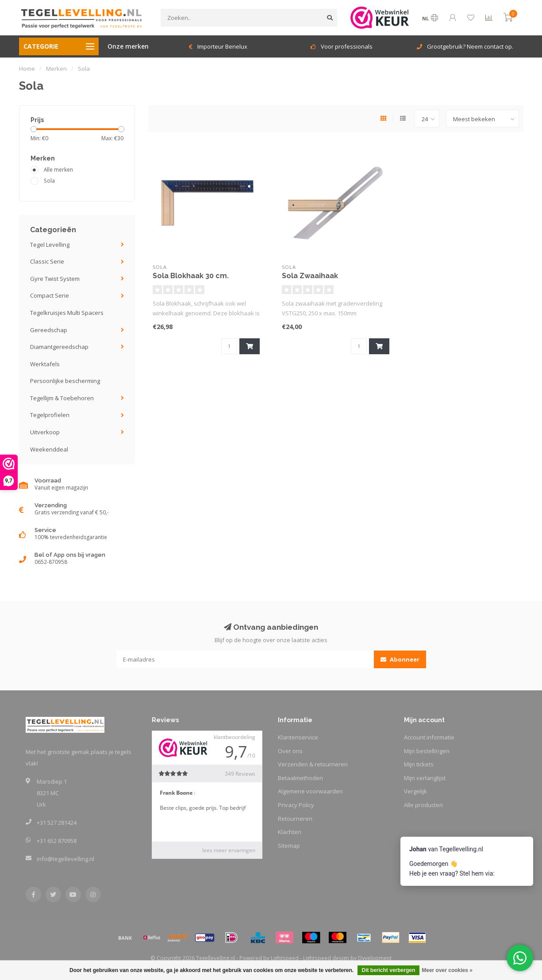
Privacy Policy (296, 805)
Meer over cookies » (447, 970)
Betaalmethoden (300, 778)
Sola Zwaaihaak (310, 276)
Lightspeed (285, 958)
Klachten (290, 832)
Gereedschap (49, 330)
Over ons (290, 751)
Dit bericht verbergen (389, 970)
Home (27, 69)
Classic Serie (47, 261)
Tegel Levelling (50, 245)
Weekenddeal (49, 449)
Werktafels (45, 364)
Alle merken (58, 169)
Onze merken (128, 46)
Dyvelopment (375, 958)
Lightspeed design (326, 958)
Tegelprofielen (50, 415)
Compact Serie (50, 295)
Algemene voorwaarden (310, 791)
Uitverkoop (45, 432)
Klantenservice (298, 737)
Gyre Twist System (55, 279)
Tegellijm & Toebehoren (62, 398)
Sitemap (289, 846)
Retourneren (295, 819)
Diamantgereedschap (59, 347)
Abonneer (400, 659)
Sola (49, 180)
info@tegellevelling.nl (65, 859)
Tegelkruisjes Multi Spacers (67, 313)
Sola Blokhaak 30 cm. (191, 276)
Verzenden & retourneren (313, 764)
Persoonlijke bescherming (65, 381)
